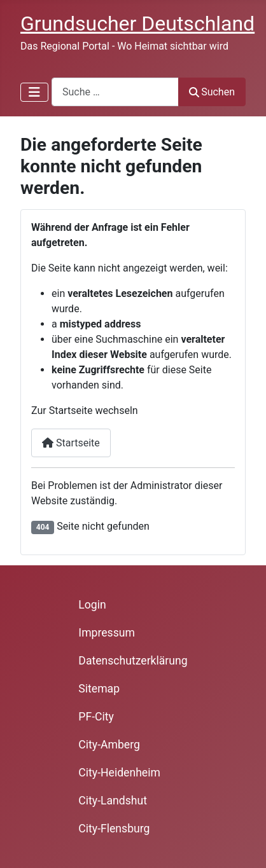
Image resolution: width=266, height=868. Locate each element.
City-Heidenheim (119, 773)
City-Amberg (109, 745)
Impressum (107, 633)
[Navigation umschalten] (34, 92)
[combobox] (115, 92)
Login (92, 605)
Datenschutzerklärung (133, 661)
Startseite (71, 443)
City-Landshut (113, 801)
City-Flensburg (114, 829)
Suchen (212, 92)
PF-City (96, 717)
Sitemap (99, 689)
